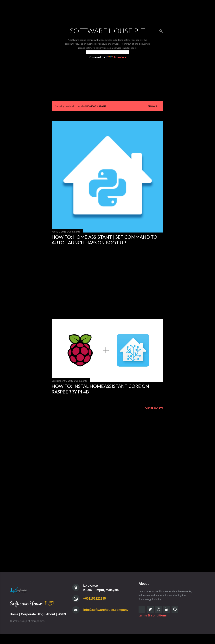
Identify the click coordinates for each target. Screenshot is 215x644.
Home (14, 614)
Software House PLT (108, 31)
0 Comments (73, 232)
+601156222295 (94, 599)
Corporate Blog (32, 614)
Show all (154, 106)
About (51, 614)
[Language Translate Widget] (107, 52)
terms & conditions (153, 615)
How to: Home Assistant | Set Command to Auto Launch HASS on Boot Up (104, 240)
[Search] (161, 30)
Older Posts (154, 408)
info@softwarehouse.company (106, 610)
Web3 (62, 614)
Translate (116, 57)
